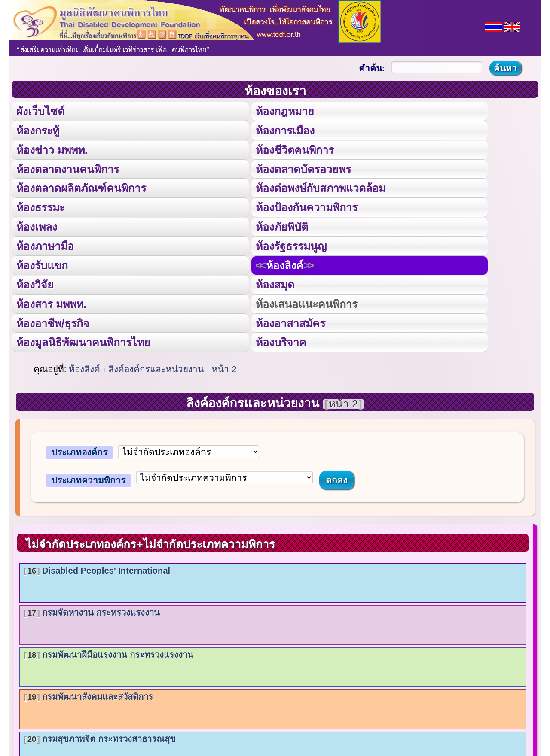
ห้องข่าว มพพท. (52, 149)
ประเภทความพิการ (89, 479)
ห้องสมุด (275, 284)
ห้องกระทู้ (38, 130)
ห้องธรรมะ (41, 207)
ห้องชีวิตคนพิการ (294, 149)
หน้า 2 (224, 368)
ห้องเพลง (37, 226)
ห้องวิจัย (35, 284)
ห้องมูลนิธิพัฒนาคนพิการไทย (83, 341)
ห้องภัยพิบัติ (281, 226)
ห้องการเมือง (285, 130)
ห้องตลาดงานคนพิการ (68, 169)
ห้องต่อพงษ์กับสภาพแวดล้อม (320, 188)
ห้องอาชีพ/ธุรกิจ (53, 322)
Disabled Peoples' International (97, 569)
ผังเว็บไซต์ (40, 111)
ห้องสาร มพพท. (51, 303)
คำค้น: (372, 68)
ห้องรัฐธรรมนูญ (291, 245)
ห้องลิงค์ (285, 264)
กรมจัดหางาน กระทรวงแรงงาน (92, 611)
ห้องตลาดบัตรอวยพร (303, 169)
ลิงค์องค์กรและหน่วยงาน (156, 368)
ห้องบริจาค (281, 341)
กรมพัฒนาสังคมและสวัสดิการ (88, 695)
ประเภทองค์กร (79, 451)
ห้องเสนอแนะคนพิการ (306, 303)
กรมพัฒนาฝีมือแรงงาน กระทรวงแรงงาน (108, 653)
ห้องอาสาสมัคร (290, 322)
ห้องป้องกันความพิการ (306, 207)
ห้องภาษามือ (45, 245)
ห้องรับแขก (42, 264)
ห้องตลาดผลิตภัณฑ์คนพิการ (81, 188)
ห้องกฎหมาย (284, 111)
